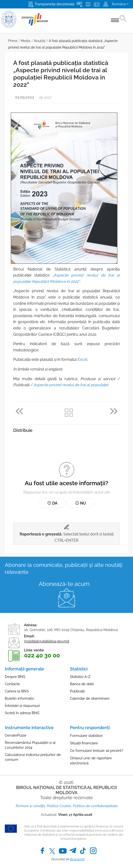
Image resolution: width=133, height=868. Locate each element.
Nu (81, 503)
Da (52, 503)
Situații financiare (84, 743)
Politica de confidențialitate (95, 806)
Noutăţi (40, 41)
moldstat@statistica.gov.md (47, 641)
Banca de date (82, 684)
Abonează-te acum (64, 584)
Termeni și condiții (30, 806)
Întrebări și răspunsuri (22, 706)
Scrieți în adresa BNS (22, 713)
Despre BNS (15, 677)
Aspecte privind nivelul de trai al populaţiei (71, 385)
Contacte (12, 684)
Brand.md (77, 859)
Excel (82, 359)
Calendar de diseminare (90, 698)
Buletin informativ (19, 698)
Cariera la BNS (17, 691)
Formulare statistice (86, 736)
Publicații (77, 691)
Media (25, 41)
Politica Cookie (59, 806)
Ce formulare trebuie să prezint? (97, 751)
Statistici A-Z (80, 677)
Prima (13, 41)
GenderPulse (16, 735)
